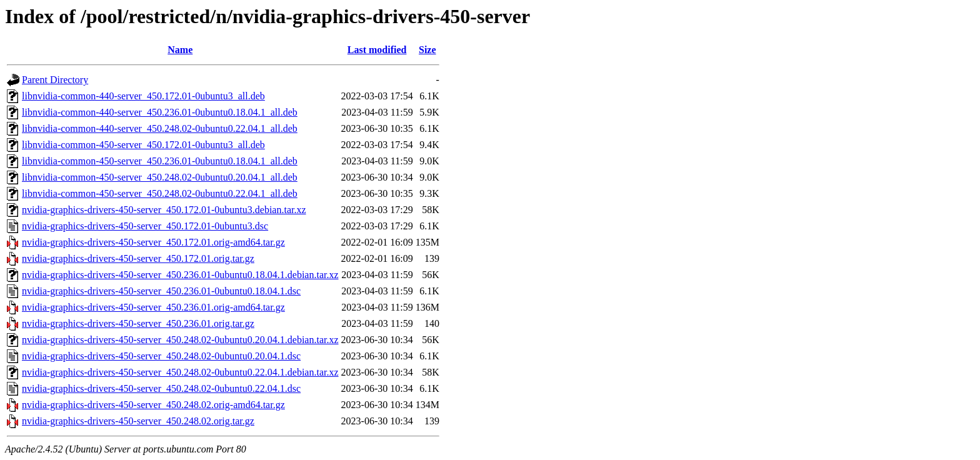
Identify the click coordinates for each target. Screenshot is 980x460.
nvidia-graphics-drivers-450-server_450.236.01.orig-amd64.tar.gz (153, 307)
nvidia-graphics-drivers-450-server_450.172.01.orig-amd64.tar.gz (153, 242)
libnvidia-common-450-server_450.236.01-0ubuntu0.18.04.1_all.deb (160, 161)
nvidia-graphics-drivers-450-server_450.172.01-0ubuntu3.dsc (145, 226)
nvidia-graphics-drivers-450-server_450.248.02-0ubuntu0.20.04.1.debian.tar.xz (180, 340)
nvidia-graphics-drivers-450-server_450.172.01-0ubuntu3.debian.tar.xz (164, 210)
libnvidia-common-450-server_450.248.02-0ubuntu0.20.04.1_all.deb (160, 177)
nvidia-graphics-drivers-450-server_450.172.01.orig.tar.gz (138, 258)
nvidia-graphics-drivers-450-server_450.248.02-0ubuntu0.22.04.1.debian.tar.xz (180, 372)
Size (427, 50)
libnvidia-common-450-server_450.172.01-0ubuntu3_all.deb (143, 145)
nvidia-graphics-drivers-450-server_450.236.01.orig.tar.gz (138, 323)
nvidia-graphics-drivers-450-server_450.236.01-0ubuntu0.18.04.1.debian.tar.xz (180, 275)
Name (180, 50)
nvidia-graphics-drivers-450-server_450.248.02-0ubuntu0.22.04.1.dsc (161, 388)
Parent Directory (55, 80)
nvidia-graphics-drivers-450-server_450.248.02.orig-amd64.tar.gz (153, 405)
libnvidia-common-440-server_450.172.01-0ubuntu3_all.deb (143, 96)
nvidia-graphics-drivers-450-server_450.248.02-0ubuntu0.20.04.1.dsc (161, 356)
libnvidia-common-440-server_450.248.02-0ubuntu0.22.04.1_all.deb (160, 128)
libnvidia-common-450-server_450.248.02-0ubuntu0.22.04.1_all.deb (160, 193)
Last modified (377, 50)
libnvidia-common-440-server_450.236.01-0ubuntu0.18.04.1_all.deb (160, 112)
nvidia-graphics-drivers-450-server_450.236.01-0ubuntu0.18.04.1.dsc (161, 291)
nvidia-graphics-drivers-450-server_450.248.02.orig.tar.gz (138, 421)
